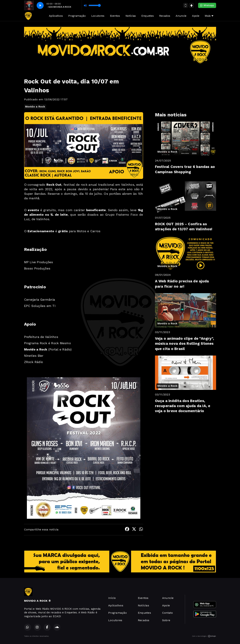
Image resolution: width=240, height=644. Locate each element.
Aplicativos (56, 16)
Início (112, 598)
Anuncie (181, 16)
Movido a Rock (35, 107)
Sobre (166, 620)
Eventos (115, 16)
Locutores (98, 16)
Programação (77, 16)
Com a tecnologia (204, 636)
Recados (165, 16)
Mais (209, 16)
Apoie (196, 16)
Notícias (131, 16)
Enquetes (147, 16)
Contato (168, 613)
